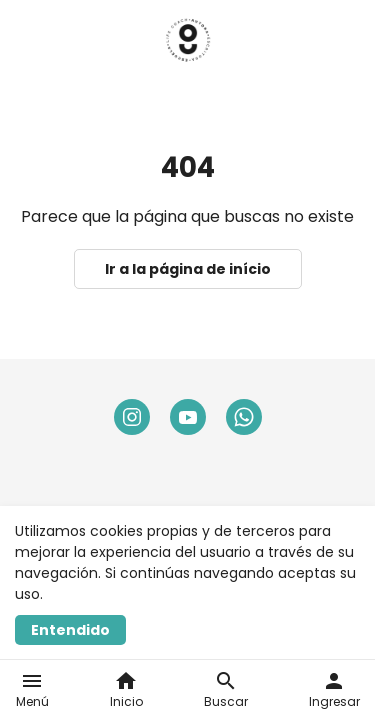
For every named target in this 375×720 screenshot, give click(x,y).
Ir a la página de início (188, 269)
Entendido (70, 630)
